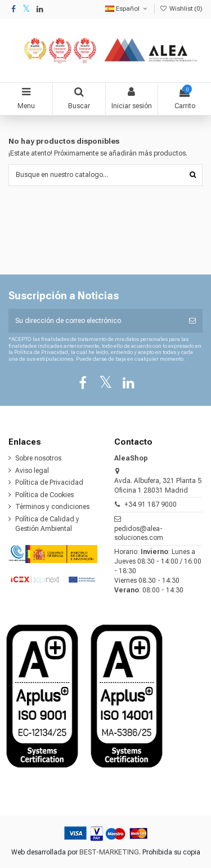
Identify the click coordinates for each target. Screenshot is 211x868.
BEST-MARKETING (109, 852)
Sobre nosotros (38, 458)
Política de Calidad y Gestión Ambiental (47, 524)
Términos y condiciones (52, 507)
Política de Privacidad (49, 482)
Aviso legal (32, 471)
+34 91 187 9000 (151, 504)
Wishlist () (181, 9)
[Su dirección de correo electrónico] (95, 321)
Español (127, 9)
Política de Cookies (44, 495)
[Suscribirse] (192, 321)
